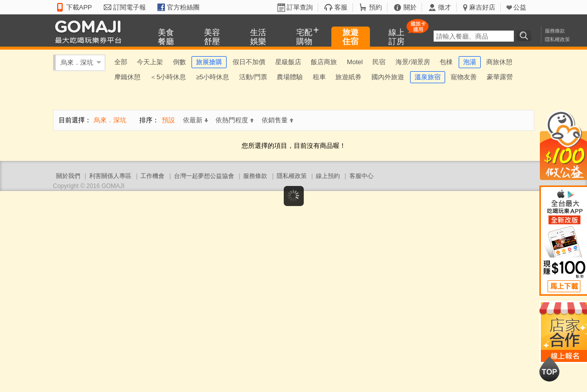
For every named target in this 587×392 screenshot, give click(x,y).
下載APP (79, 7)
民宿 (379, 62)
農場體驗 (290, 77)
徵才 (445, 7)
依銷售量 (277, 120)
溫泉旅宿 (428, 77)
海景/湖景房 (413, 62)
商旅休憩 (499, 62)
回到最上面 (549, 369)
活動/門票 (253, 77)
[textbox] (474, 36)
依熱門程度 (235, 120)
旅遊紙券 (348, 77)
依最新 (195, 120)
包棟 (446, 62)
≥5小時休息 (213, 77)
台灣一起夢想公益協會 (204, 176)
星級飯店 (288, 62)
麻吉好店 (482, 7)
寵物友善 (464, 77)
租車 (319, 77)
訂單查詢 (300, 7)
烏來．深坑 (77, 62)
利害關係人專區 (110, 176)
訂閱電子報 (130, 7)
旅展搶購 (209, 62)
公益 (520, 7)
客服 (341, 7)
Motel (355, 62)
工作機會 (152, 176)
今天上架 (150, 62)
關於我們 (68, 176)
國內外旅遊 (388, 77)
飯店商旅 (324, 62)
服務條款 (555, 31)
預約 (375, 7)
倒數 (179, 62)
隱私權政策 (557, 39)
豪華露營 (500, 77)
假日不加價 (249, 62)
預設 (168, 120)
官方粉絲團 (183, 7)
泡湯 (470, 62)
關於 (410, 7)
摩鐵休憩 (127, 77)
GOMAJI (91, 31)
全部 (121, 62)
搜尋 (525, 36)
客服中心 (361, 176)
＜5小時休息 (168, 77)
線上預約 (328, 176)
